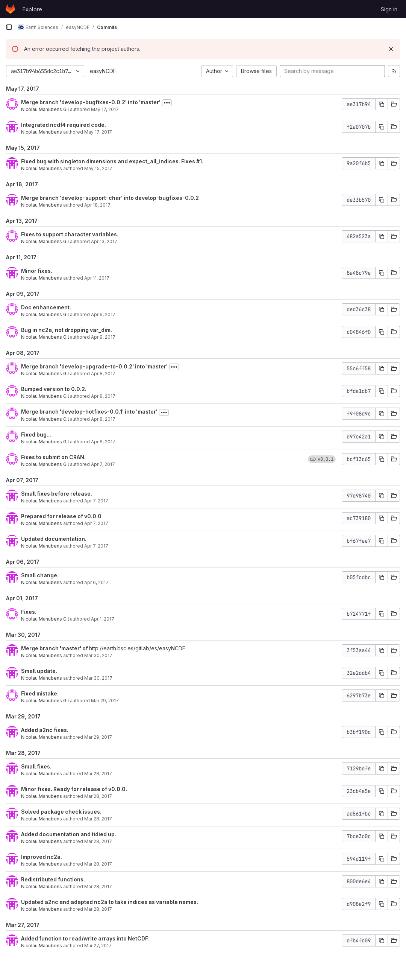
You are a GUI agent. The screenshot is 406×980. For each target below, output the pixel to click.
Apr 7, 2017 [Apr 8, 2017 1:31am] (103, 464)
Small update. (39, 671)
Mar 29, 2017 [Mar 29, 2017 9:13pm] (98, 737)
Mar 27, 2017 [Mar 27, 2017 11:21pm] (98, 946)
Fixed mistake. (40, 693)
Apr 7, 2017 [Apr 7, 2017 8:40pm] (96, 523)
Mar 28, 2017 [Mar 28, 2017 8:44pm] (98, 841)
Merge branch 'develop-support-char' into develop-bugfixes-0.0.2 (110, 198)
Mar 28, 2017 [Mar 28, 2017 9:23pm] (98, 774)
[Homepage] (10, 9)
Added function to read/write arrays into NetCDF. (85, 938)
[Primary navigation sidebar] (9, 27)
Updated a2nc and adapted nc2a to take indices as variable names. (110, 902)
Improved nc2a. (42, 857)
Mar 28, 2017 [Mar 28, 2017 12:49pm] (98, 909)
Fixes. (29, 612)
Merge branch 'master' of (55, 648)
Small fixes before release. (57, 494)
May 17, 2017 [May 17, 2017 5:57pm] (98, 132)
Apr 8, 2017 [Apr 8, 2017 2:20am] (103, 396)
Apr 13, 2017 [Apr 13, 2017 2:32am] (104, 241)
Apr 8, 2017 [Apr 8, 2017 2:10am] (103, 419)
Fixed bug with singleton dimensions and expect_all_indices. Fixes (109, 161)
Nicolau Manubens (42, 132)
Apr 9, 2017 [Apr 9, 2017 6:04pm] (103, 337)
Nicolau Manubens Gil (45, 109)
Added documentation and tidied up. (69, 834)
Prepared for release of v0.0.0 (61, 516)
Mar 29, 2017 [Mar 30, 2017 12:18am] (105, 701)
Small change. (40, 575)
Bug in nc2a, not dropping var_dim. (67, 330)
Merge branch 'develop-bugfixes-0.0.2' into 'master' (91, 102)
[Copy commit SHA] (382, 104)
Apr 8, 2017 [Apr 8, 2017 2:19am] (103, 374)
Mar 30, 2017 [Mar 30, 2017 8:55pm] (98, 655)
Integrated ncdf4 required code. (64, 125)
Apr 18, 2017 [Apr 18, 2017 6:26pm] (97, 205)
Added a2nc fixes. (45, 730)
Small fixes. (36, 766)
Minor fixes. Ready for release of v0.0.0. (74, 789)
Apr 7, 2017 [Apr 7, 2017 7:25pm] (96, 546)
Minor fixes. (37, 271)
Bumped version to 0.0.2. (54, 389)
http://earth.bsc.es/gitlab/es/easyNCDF (137, 648)
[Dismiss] (391, 49)
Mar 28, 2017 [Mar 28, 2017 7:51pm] (98, 864)
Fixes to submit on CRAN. (53, 457)
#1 (199, 161)
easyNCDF (103, 71)
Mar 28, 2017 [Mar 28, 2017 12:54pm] (98, 886)
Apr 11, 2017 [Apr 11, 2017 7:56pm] (97, 278)
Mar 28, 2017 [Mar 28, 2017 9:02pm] (98, 819)
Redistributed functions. (53, 879)
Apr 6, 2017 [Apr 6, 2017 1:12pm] (96, 582)
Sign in (389, 9)
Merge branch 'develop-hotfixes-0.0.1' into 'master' (89, 412)
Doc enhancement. (46, 307)
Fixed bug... (36, 434)
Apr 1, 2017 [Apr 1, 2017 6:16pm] (103, 619)
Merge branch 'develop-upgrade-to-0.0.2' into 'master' (94, 366)
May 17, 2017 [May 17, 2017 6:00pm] (105, 109)
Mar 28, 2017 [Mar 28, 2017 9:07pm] (98, 796)
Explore (32, 9)
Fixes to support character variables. (70, 234)
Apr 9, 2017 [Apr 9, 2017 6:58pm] (103, 314)
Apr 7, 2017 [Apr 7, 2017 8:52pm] (96, 501)
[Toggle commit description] (167, 103)
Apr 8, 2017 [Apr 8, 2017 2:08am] (103, 442)
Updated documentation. (54, 539)
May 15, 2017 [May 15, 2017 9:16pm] (98, 168)
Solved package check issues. (61, 812)
